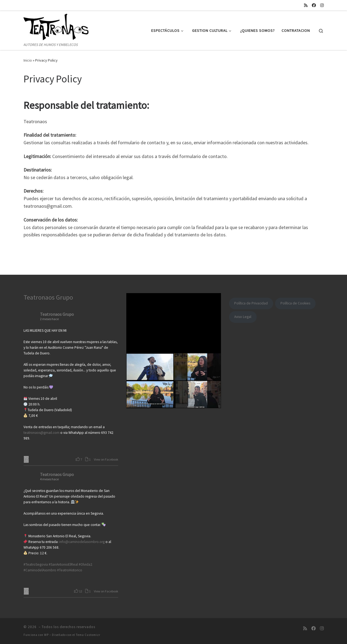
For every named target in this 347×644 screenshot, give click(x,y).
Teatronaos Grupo (48, 297)
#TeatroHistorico (70, 570)
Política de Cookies (295, 303)
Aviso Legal (243, 317)
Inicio (28, 60)
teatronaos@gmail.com (42, 433)
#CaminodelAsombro (40, 570)
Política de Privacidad (251, 303)
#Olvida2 (85, 564)
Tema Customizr (88, 635)
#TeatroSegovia (36, 564)
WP (46, 635)
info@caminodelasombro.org (82, 542)
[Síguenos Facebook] (314, 5)
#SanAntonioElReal (63, 564)
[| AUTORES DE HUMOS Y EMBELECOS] (57, 26)
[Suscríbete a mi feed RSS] (306, 5)
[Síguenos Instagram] (322, 5)
